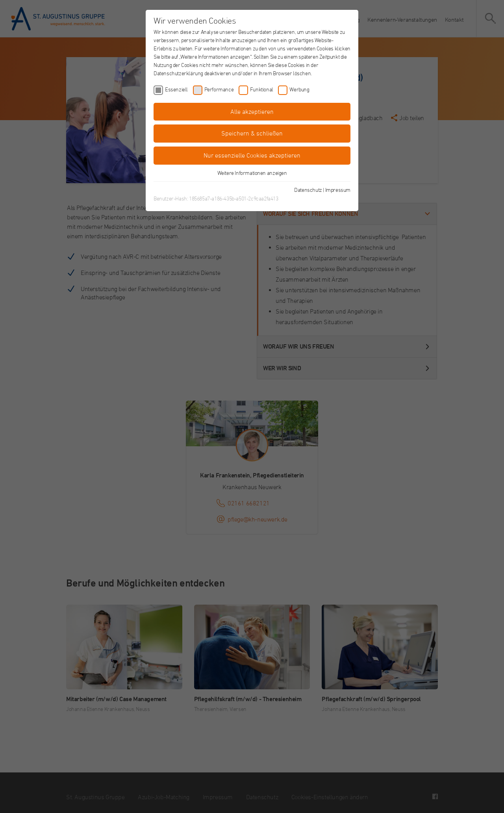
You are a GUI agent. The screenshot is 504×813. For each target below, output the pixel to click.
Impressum (338, 190)
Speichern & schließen (252, 133)
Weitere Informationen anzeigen (252, 173)
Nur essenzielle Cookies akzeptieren (252, 155)
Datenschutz (308, 190)
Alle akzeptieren (252, 111)
